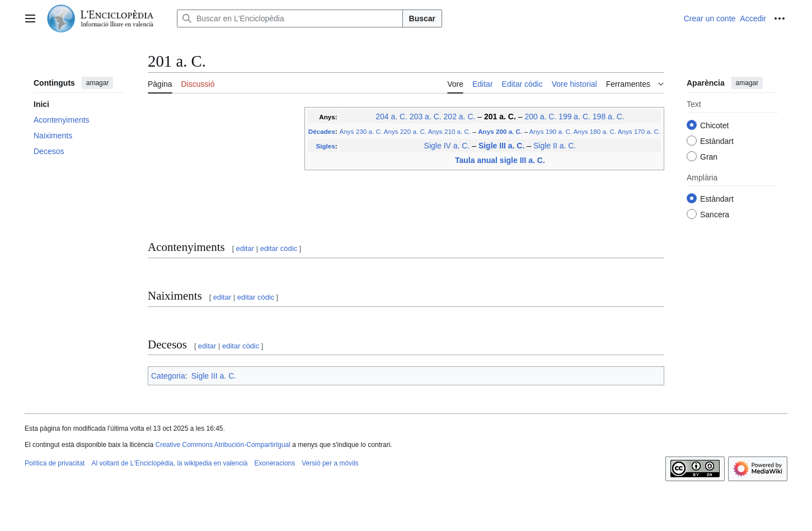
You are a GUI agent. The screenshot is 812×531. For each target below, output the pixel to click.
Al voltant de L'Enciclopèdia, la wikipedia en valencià (169, 463)
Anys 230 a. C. (361, 131)
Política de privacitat (55, 463)
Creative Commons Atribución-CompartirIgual (222, 445)
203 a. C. (426, 117)
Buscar (422, 18)
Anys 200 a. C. (500, 131)
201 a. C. (500, 117)
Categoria (168, 376)
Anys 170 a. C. (639, 131)
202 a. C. (460, 117)
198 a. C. (609, 117)
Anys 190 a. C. (551, 131)
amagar (98, 83)
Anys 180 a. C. (595, 131)
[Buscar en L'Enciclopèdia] (290, 18)
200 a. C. (540, 117)
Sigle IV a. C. (447, 146)
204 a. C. (391, 117)
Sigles (325, 146)
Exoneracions (275, 463)
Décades (322, 131)
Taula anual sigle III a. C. (500, 160)
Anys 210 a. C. (449, 131)
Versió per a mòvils (330, 463)
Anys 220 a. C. (405, 131)
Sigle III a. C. (501, 146)
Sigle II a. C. (555, 146)
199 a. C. (574, 117)
